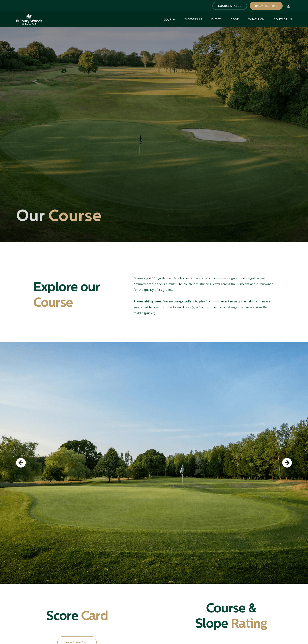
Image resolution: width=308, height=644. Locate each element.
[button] (230, 6)
